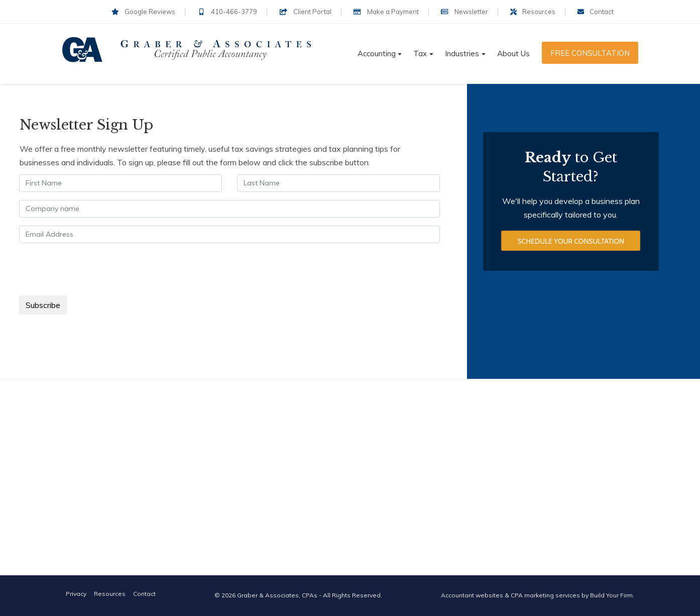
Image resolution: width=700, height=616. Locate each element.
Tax (420, 54)
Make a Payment (386, 12)
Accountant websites (472, 595)
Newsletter (464, 12)
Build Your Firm (611, 595)
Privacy (76, 594)
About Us (513, 54)
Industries (462, 54)
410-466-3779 (227, 12)
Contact (596, 12)
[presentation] (96, 271)
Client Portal (305, 12)
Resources (533, 12)
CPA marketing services (545, 595)
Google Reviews (143, 12)
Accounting (377, 54)
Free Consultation (590, 53)
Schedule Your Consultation (570, 241)
